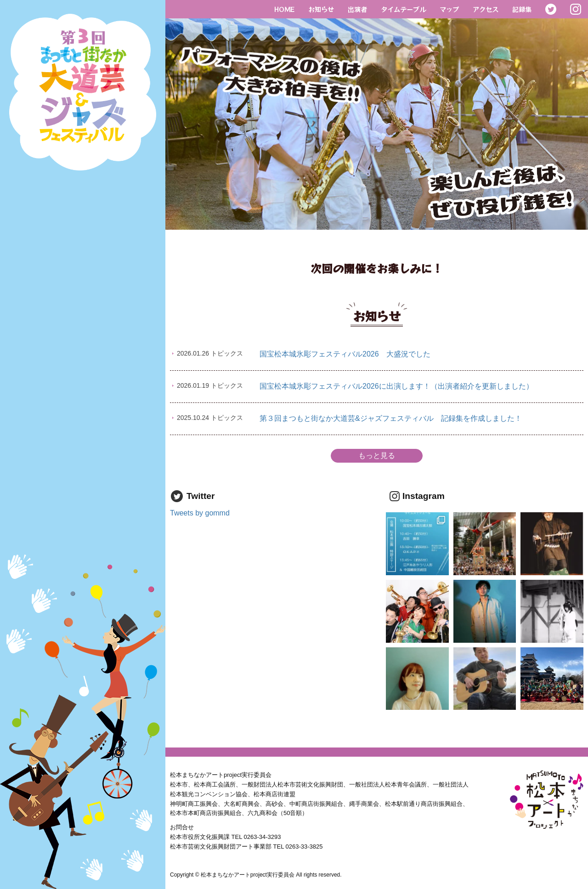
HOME (284, 9)
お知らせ (321, 9)
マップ (449, 9)
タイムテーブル (403, 9)
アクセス (486, 9)
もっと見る (377, 456)
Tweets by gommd (200, 513)
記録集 (522, 9)
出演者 (357, 9)
